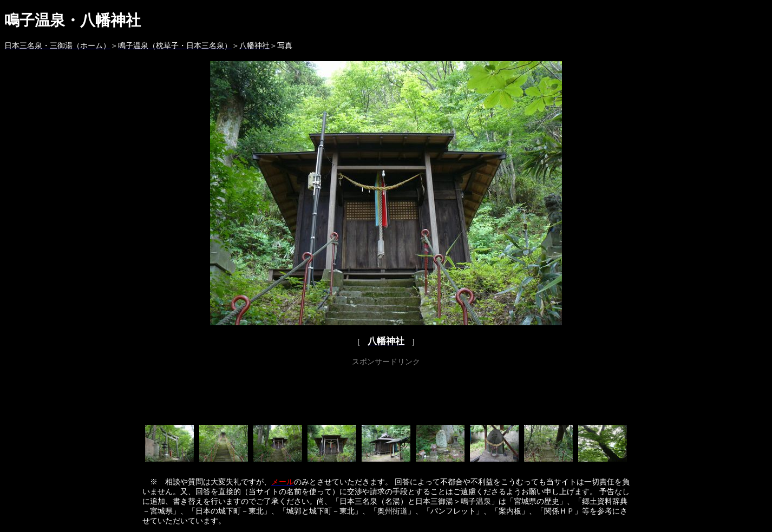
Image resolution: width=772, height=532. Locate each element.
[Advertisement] (386, 393)
